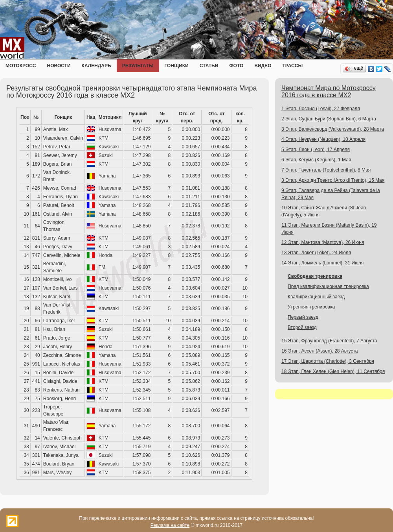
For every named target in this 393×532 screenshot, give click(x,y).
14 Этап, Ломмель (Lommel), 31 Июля (322, 263)
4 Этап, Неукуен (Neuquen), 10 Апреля (323, 139)
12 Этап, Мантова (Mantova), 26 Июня (323, 242)
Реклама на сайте (170, 525)
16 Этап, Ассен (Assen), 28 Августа (320, 351)
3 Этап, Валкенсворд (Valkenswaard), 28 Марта (333, 129)
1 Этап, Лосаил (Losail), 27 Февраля (321, 109)
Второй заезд (302, 327)
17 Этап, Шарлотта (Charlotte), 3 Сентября (328, 361)
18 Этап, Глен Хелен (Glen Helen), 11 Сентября (333, 371)
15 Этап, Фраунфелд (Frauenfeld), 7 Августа (329, 341)
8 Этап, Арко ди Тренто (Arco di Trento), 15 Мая (333, 180)
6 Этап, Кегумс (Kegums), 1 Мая (316, 160)
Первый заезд (303, 317)
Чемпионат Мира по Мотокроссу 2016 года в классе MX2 (329, 91)
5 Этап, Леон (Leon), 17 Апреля (316, 150)
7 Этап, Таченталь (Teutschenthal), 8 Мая (326, 170)
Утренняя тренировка (311, 307)
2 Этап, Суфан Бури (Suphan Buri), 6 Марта (329, 119)
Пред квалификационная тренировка (328, 286)
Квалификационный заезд (316, 297)
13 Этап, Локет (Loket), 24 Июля (316, 253)
